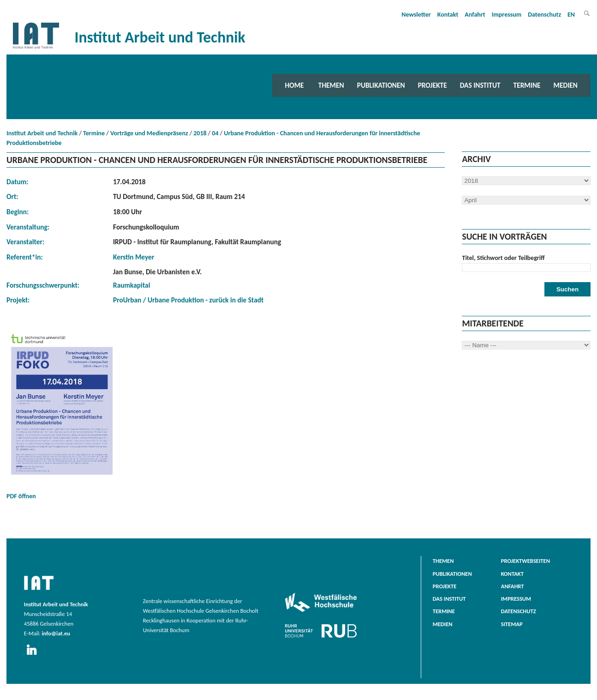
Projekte (433, 85)
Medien (566, 85)
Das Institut (480, 85)
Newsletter (416, 15)
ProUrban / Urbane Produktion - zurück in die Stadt (188, 300)
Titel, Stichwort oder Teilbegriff (503, 258)
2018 (200, 133)
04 (215, 133)
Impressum (507, 15)
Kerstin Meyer (134, 257)
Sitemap (512, 624)
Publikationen (381, 85)
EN (571, 15)
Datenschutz (544, 15)
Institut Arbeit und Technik (42, 133)
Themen (331, 85)
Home (295, 85)
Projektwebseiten (525, 561)
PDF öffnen (62, 416)
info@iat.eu (56, 633)
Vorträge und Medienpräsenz (149, 133)
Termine (527, 85)
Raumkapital (131, 285)
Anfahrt (475, 15)
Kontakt (448, 15)
